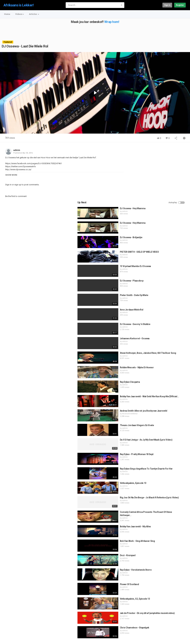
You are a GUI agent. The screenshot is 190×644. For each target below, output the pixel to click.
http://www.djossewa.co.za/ (18, 169)
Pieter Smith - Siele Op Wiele (165, 241)
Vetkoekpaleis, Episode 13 (164, 429)
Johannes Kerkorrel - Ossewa (166, 284)
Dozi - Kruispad (158, 501)
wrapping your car (102, 618)
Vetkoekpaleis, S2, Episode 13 (166, 544)
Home (7, 14)
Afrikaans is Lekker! (18, 5)
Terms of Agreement (30, 628)
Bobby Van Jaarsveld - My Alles (166, 472)
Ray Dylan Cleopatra (161, 327)
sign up (18, 185)
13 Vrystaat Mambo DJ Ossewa (166, 212)
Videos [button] (20, 14)
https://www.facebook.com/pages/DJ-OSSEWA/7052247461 (34, 163)
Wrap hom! (112, 22)
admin (17, 150)
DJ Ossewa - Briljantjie (162, 183)
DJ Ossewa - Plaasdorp (162, 226)
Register (180, 5)
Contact (14, 628)
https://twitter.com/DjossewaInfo (21, 166)
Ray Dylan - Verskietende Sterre (166, 516)
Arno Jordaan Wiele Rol (162, 255)
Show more (11, 175)
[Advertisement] (95, 31)
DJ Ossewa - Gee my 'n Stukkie (166, 270)
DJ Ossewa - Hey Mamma (163, 154)
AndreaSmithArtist (161, 362)
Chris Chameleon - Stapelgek (165, 573)
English (181, 638)
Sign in (167, 5)
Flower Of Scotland (160, 530)
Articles (34, 14)
